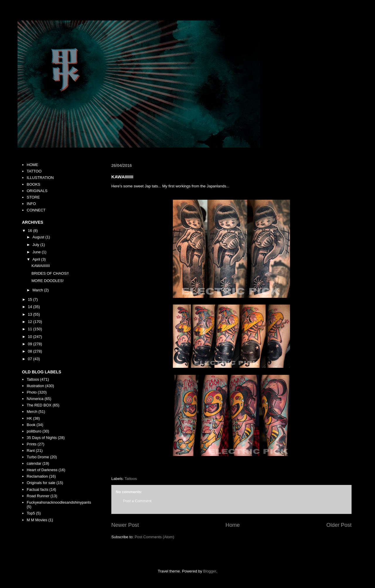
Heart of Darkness (42, 470)
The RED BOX (39, 405)
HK (29, 418)
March (38, 290)
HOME (32, 165)
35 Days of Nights (42, 438)
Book (31, 425)
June (37, 252)
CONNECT (36, 210)
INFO (31, 204)
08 (30, 351)
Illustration (35, 386)
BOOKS (33, 184)
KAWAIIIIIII (41, 266)
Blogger (210, 571)
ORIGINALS (37, 191)
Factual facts (37, 489)
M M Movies (37, 520)
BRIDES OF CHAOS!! (50, 273)
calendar (34, 463)
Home (233, 525)
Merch (32, 412)
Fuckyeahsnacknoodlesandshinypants (59, 502)
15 (30, 299)
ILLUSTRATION (40, 178)
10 (30, 337)
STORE (33, 197)
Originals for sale (41, 483)
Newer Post (125, 525)
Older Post (339, 525)
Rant (31, 451)
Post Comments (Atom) (155, 537)
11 (30, 329)
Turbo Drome (38, 457)
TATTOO (34, 171)
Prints (31, 444)
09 (30, 344)
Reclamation (37, 476)
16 (30, 231)
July (36, 245)
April (37, 259)
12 (30, 322)
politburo (34, 431)
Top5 (31, 513)
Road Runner (38, 496)
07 (30, 359)
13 (30, 314)
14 (30, 307)
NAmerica (35, 399)
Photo (32, 392)
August (39, 237)
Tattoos (131, 479)
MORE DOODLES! (47, 281)
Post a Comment (137, 501)
